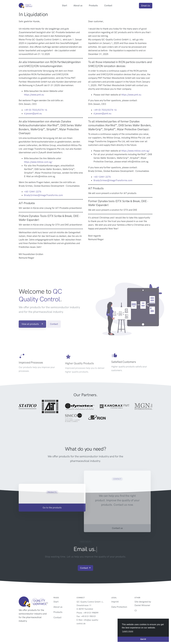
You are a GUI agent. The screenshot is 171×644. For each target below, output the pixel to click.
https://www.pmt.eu (34, 95)
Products (93, 5)
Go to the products (52, 515)
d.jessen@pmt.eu (33, 113)
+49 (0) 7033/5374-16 (36, 110)
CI (136, 610)
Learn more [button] (128, 631)
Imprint (115, 602)
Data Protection (119, 607)
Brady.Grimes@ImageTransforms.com (43, 195)
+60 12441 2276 (33, 192)
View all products (32, 331)
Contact (108, 5)
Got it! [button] (143, 639)
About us (78, 5)
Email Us (146, 6)
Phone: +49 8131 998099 (87, 613)
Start (65, 5)
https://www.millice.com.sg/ (38, 162)
